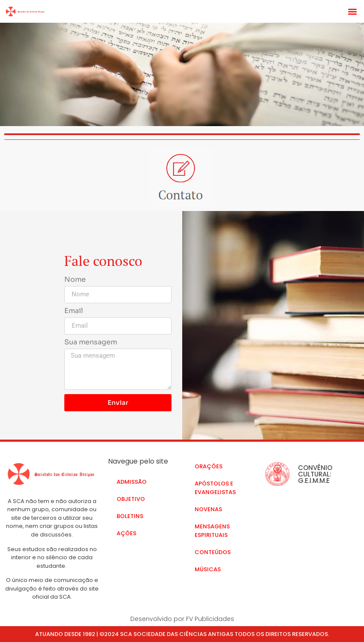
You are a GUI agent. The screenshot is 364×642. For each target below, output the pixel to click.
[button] (353, 11)
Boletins (130, 516)
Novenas (208, 509)
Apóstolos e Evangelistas (215, 488)
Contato (209, 586)
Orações (209, 466)
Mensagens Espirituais (212, 531)
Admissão (132, 482)
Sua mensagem (91, 343)
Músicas (208, 569)
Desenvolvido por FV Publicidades (182, 619)
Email (74, 311)
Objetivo (131, 499)
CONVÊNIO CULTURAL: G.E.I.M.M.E (315, 474)
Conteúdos (213, 552)
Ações (126, 533)
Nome (75, 280)
